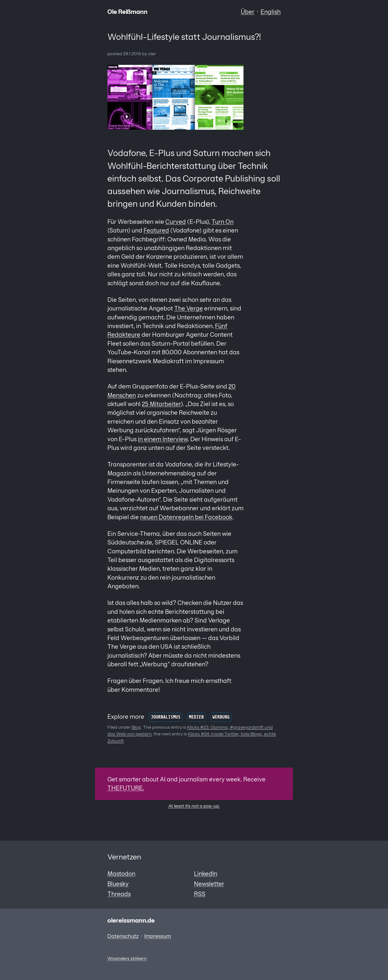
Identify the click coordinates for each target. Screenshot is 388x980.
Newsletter (209, 884)
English (271, 12)
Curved (176, 222)
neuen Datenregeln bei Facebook (186, 517)
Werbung (221, 717)
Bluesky (118, 884)
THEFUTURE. (126, 788)
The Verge (189, 308)
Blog (136, 727)
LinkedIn (206, 874)
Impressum (158, 936)
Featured (156, 230)
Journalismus (166, 717)
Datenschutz (123, 936)
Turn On (223, 222)
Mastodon (121, 874)
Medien (196, 717)
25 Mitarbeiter (161, 404)
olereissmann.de (131, 920)
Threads (119, 894)
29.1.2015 (132, 54)
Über (248, 12)
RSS (200, 894)
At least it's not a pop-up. (194, 806)
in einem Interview (163, 439)
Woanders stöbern (127, 958)
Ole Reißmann (127, 12)
